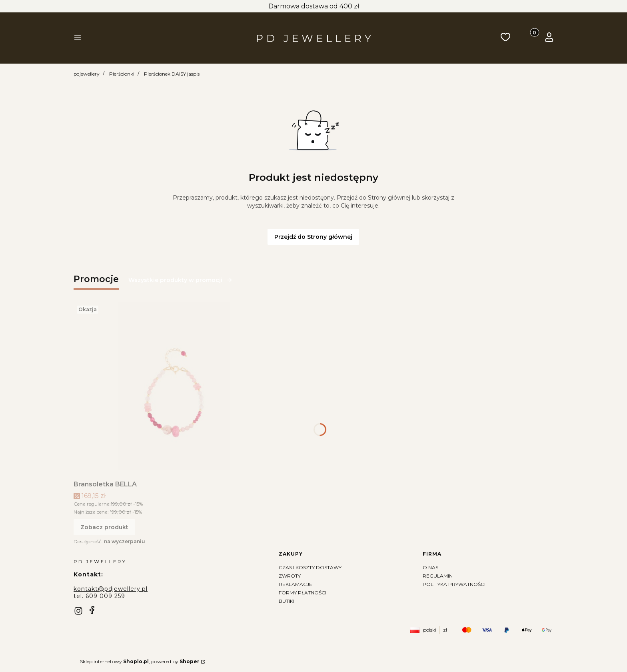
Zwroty (290, 576)
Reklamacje (296, 584)
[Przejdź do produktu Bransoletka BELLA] (174, 386)
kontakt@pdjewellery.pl (111, 589)
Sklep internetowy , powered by (140, 661)
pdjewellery (87, 74)
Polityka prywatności (454, 584)
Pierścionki (122, 74)
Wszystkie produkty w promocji (181, 280)
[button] (78, 38)
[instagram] (78, 611)
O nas (430, 567)
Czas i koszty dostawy (310, 567)
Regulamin (438, 576)
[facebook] (92, 610)
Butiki (287, 601)
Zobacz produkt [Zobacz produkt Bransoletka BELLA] (104, 527)
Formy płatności (303, 593)
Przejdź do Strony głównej (313, 237)
